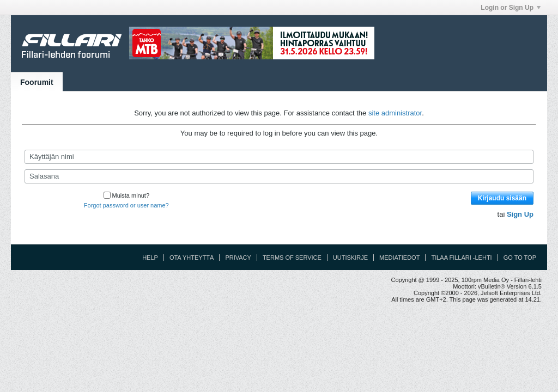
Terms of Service (292, 258)
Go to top (520, 258)
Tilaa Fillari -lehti (461, 258)
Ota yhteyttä (192, 258)
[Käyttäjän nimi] (279, 157)
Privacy (238, 258)
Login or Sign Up (511, 8)
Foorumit (37, 82)
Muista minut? (126, 195)
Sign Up (520, 214)
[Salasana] (279, 176)
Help (150, 258)
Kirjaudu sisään (502, 198)
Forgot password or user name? (126, 205)
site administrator (395, 113)
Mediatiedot (399, 258)
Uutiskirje (350, 258)
